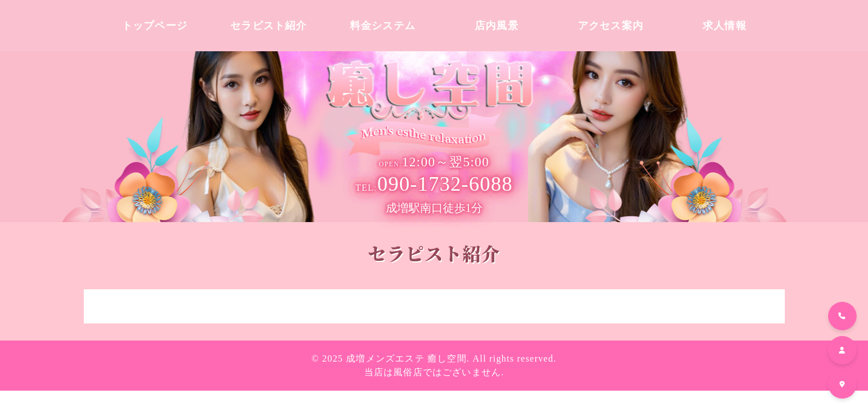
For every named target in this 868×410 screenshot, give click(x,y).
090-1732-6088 (434, 184)
